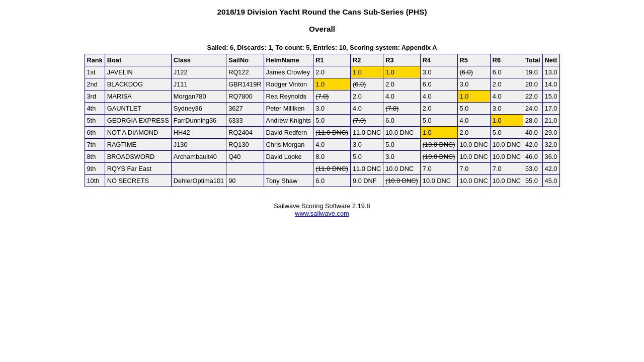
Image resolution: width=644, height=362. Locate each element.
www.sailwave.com (322, 213)
